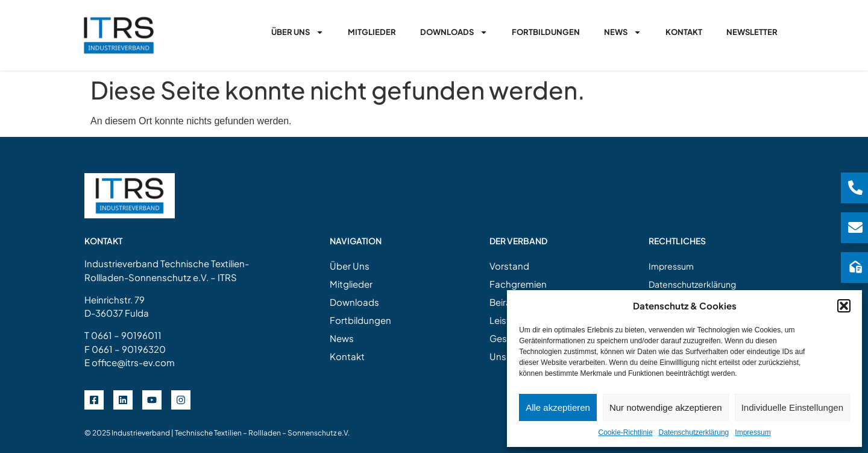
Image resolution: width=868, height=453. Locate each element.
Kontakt (684, 32)
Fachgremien (518, 284)
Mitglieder (372, 32)
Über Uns (297, 32)
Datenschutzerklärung (694, 432)
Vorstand (509, 266)
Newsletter (752, 32)
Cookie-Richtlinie (626, 432)
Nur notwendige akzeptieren (666, 407)
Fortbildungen (546, 32)
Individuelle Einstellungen (792, 407)
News (623, 32)
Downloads (454, 32)
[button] (844, 306)
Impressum (753, 432)
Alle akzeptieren (558, 407)
